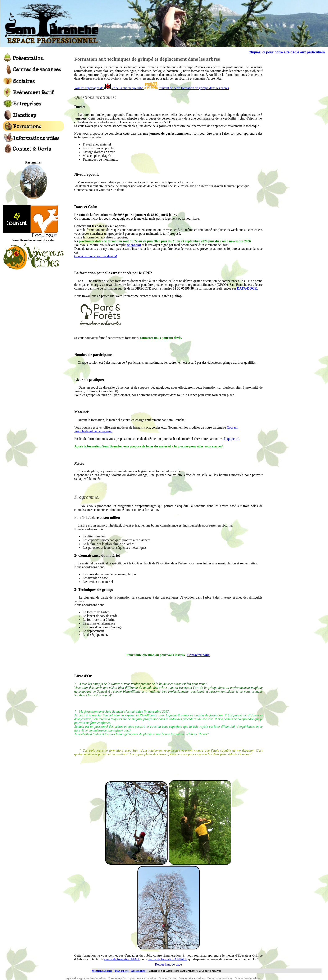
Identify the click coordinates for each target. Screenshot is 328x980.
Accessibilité (138, 971)
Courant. (232, 427)
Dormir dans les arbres (221, 978)
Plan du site (122, 971)
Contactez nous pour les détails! (96, 256)
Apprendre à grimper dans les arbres (87, 978)
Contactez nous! (199, 655)
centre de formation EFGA (122, 959)
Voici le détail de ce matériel (93, 431)
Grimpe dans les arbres (248, 978)
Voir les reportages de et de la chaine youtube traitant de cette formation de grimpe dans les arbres (152, 88)
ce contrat (134, 245)
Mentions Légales (102, 971)
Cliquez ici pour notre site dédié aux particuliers (287, 52)
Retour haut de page (168, 964)
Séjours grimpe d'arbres (193, 978)
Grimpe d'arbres (168, 978)
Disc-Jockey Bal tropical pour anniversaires (133, 978)
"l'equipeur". (231, 439)
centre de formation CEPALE (168, 959)
